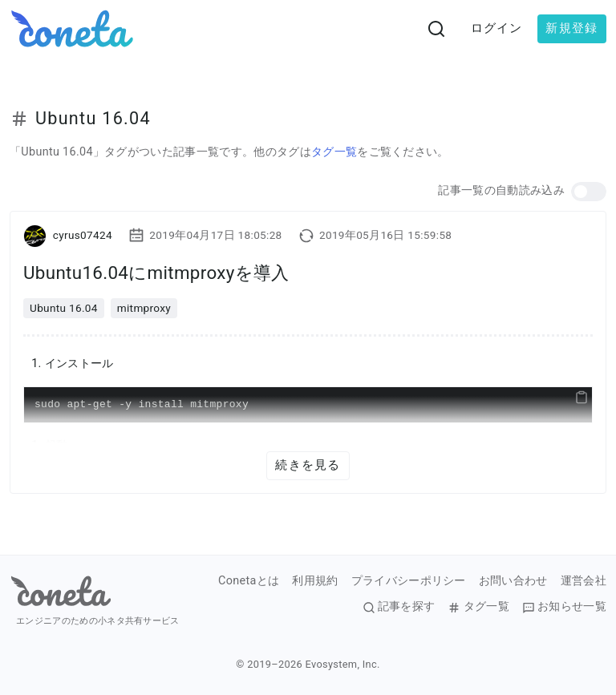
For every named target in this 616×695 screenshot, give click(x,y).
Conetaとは (249, 581)
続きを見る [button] (308, 465)
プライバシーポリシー (409, 581)
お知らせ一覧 (564, 607)
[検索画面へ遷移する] (436, 29)
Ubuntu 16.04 (64, 308)
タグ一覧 (334, 152)
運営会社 (584, 581)
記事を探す (399, 607)
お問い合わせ (513, 581)
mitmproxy (144, 308)
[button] (589, 192)
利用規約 (315, 581)
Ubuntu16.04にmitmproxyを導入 (156, 273)
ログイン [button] (497, 28)
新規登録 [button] (571, 28)
